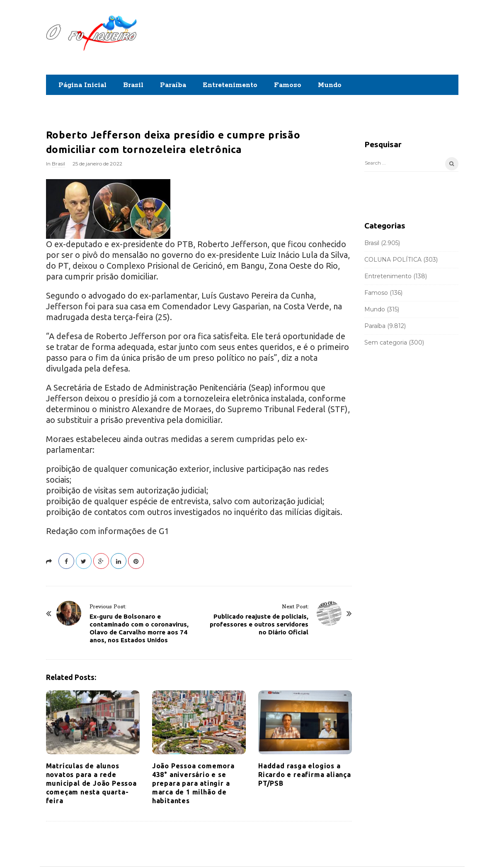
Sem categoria (386, 342)
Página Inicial (82, 85)
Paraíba (173, 85)
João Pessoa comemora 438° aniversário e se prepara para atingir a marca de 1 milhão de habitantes (193, 783)
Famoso (288, 85)
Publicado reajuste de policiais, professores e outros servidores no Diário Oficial (259, 624)
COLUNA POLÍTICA (393, 260)
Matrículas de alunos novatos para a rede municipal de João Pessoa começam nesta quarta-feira (91, 783)
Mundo (330, 85)
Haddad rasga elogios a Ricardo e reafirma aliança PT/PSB (305, 775)
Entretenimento (230, 85)
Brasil (133, 85)
